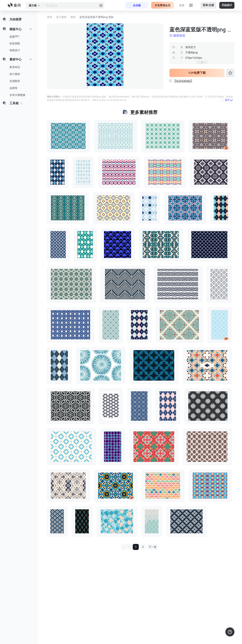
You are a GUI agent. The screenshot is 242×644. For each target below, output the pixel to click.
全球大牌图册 (17, 95)
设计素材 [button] (61, 17)
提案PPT (14, 37)
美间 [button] (50, 17)
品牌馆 (13, 88)
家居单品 (15, 67)
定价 (182, 5)
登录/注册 (208, 5)
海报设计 (15, 50)
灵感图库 (15, 81)
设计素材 (15, 74)
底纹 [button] (73, 17)
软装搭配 (15, 43)
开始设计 (227, 5)
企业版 (137, 5)
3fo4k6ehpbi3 (183, 81)
